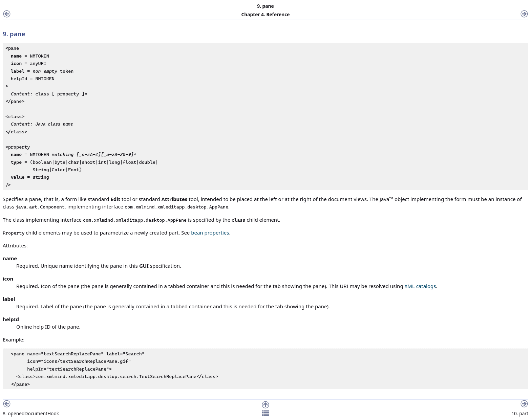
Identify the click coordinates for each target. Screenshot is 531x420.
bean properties (210, 233)
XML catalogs (420, 286)
